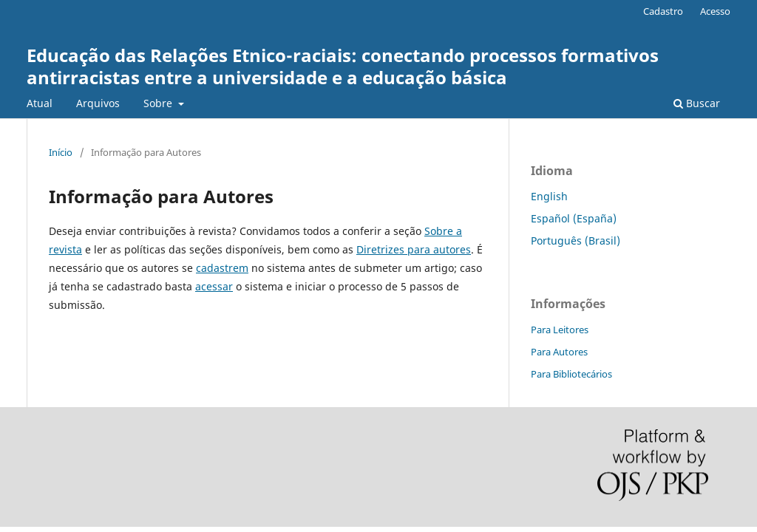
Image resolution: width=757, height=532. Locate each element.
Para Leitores (560, 330)
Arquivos (98, 103)
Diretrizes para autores (414, 249)
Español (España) (574, 218)
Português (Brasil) (576, 241)
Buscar (697, 103)
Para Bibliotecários (571, 374)
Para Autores (559, 352)
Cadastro (663, 11)
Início (61, 152)
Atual (40, 103)
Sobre (159, 103)
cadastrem (222, 268)
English (549, 196)
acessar (214, 286)
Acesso (715, 11)
